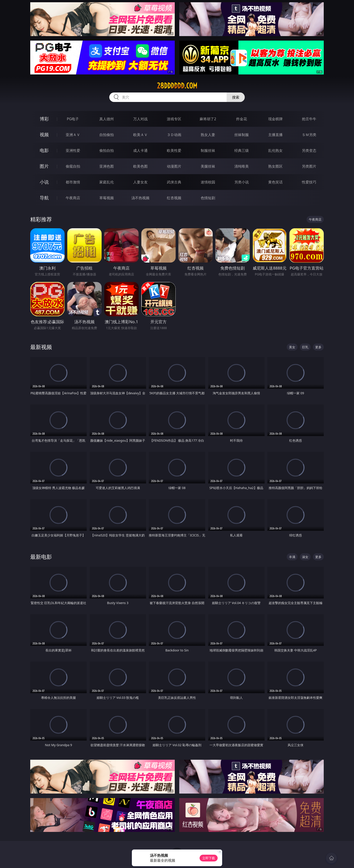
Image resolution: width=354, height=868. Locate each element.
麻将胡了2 (208, 119)
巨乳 (305, 347)
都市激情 (73, 182)
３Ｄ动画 (174, 135)
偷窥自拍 (73, 166)
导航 (44, 198)
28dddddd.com (177, 86)
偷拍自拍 (107, 150)
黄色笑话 (275, 182)
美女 (292, 347)
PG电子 (73, 119)
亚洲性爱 (73, 150)
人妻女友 (140, 182)
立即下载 (209, 858)
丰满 (292, 557)
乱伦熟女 (275, 150)
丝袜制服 (242, 135)
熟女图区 (275, 166)
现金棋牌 (275, 119)
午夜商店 (73, 198)
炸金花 (242, 119)
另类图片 (309, 166)
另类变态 (309, 150)
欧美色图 (140, 166)
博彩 (44, 119)
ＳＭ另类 (309, 135)
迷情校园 (208, 182)
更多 (318, 347)
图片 (44, 166)
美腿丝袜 (208, 166)
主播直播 (275, 135)
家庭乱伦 (107, 182)
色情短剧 (208, 198)
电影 (44, 150)
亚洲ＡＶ (73, 135)
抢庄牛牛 (309, 119)
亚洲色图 (107, 166)
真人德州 (107, 119)
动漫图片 (174, 166)
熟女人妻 (208, 135)
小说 (44, 182)
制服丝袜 (208, 150)
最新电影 (41, 557)
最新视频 (41, 347)
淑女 (305, 557)
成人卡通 (140, 150)
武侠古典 (174, 182)
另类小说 (242, 182)
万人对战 (140, 119)
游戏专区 (174, 119)
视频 (44, 135)
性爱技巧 (309, 182)
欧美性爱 (174, 150)
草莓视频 (107, 198)
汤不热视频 (140, 198)
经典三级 (242, 150)
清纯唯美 (242, 166)
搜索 (236, 97)
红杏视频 (174, 198)
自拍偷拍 (107, 135)
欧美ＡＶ (140, 135)
